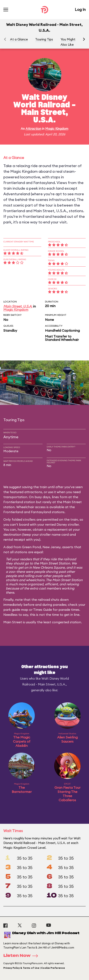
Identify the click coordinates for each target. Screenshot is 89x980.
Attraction (33, 129)
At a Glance (19, 39)
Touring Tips (44, 39)
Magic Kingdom (57, 129)
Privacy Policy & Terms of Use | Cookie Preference (34, 968)
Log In (80, 9)
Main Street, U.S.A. (18, 306)
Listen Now (22, 956)
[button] (84, 39)
